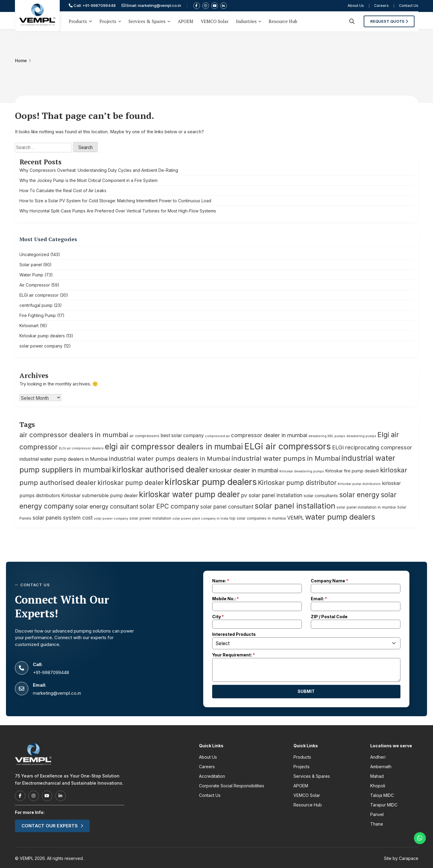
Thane (377, 824)
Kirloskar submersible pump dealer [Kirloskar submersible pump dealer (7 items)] (100, 496)
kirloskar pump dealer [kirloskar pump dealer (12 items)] (130, 483)
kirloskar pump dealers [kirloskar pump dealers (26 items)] (211, 482)
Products (80, 20)
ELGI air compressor (39, 295)
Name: (221, 581)
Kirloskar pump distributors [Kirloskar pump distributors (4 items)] (359, 484)
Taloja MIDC (382, 795)
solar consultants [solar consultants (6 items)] (321, 496)
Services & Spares (147, 20)
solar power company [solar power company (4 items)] (111, 519)
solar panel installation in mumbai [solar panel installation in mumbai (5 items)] (366, 507)
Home (21, 61)
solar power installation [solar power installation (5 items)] (150, 518)
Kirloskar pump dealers (42, 336)
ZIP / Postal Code (329, 617)
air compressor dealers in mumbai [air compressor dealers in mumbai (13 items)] (74, 435)
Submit (306, 691)
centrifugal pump (36, 305)
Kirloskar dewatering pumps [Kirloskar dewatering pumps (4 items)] (302, 471)
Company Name (329, 581)
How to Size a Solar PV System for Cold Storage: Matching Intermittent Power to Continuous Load (115, 201)
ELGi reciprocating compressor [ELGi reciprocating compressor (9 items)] (372, 447)
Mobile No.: (225, 599)
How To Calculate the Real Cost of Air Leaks (63, 190)
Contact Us (409, 6)
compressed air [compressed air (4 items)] (217, 436)
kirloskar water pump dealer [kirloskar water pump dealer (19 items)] (189, 494)
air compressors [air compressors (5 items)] (144, 436)
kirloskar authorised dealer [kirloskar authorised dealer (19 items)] (160, 470)
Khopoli (378, 786)
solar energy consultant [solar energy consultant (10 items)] (107, 506)
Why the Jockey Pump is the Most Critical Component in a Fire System (88, 180)
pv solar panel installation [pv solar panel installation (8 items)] (272, 495)
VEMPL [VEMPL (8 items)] (296, 518)
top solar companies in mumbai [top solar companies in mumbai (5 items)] (258, 518)
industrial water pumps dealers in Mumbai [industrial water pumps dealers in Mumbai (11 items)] (170, 459)
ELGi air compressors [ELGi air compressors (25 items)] (287, 446)
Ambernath (381, 767)
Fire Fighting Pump (38, 315)
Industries (246, 20)
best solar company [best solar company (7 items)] (182, 435)
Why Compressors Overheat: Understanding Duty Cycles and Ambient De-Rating (99, 170)
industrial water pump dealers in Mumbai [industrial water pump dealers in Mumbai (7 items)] (64, 459)
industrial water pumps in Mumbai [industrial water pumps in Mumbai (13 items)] (286, 458)
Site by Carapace (401, 858)
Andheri (378, 757)
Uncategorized (34, 254)
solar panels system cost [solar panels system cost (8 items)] (63, 518)
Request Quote (393, 20)
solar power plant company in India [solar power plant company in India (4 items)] (200, 519)
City (218, 617)
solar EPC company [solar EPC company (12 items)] (169, 506)
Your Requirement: (234, 655)
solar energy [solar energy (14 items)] (359, 495)
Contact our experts (52, 826)
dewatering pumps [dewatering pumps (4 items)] (361, 436)
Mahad (377, 776)
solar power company (41, 346)
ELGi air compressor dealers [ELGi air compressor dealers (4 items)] (81, 448)
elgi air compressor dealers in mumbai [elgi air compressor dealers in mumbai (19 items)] (174, 447)
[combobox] (306, 643)
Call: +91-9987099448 (92, 6)
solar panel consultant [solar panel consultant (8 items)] (227, 507)
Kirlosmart (29, 326)
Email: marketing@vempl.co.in (151, 6)
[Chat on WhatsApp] (420, 838)
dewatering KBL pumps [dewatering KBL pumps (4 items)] (327, 436)
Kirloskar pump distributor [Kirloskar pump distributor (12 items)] (297, 483)
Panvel (377, 814)
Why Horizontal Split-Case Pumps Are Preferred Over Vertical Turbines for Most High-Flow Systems (118, 211)
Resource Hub (283, 20)
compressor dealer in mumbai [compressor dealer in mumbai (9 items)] (269, 435)
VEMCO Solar (215, 20)
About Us (356, 6)
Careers (381, 6)
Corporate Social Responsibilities (232, 786)
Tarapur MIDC (384, 805)
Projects (108, 20)
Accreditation (212, 776)
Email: (319, 599)
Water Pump (31, 275)
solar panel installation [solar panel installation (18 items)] (295, 506)
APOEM (186, 20)
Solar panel (31, 265)
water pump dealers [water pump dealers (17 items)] (340, 517)
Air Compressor (35, 285)
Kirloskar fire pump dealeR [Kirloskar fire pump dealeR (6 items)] (352, 471)
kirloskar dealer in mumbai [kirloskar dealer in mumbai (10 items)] (244, 470)
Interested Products (234, 634)
